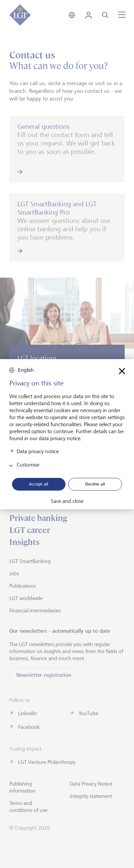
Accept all (39, 484)
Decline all (95, 484)
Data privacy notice (38, 451)
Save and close (67, 501)
